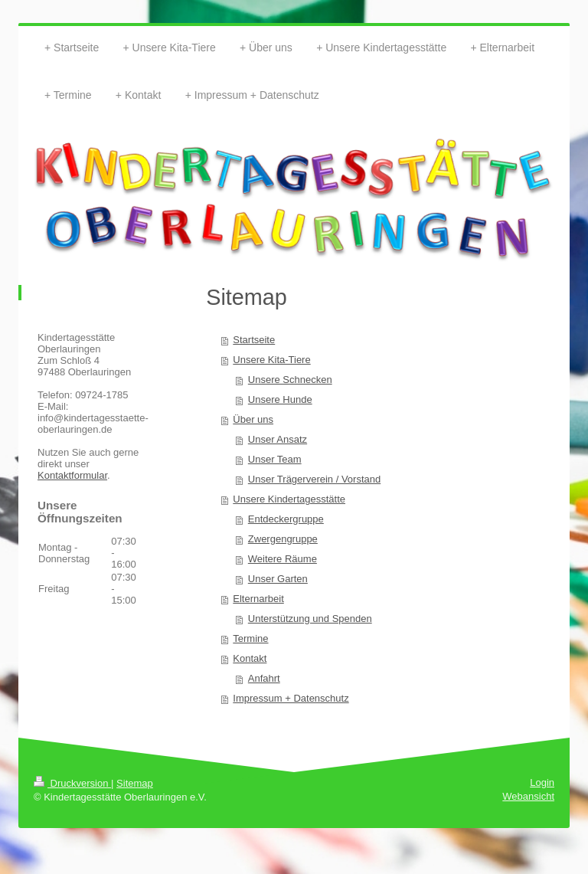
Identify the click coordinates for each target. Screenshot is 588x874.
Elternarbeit (258, 599)
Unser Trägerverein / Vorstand (314, 479)
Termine (250, 638)
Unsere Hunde (280, 399)
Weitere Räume (283, 559)
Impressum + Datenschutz (291, 698)
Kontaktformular (72, 475)
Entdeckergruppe (286, 519)
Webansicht (528, 796)
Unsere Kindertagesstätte (289, 499)
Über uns (253, 419)
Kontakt (250, 658)
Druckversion (72, 783)
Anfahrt (264, 678)
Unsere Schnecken (290, 380)
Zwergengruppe (283, 539)
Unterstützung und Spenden (310, 619)
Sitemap (135, 783)
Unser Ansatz (278, 439)
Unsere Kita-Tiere (271, 360)
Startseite (254, 340)
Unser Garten (278, 579)
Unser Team (275, 459)
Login (542, 782)
